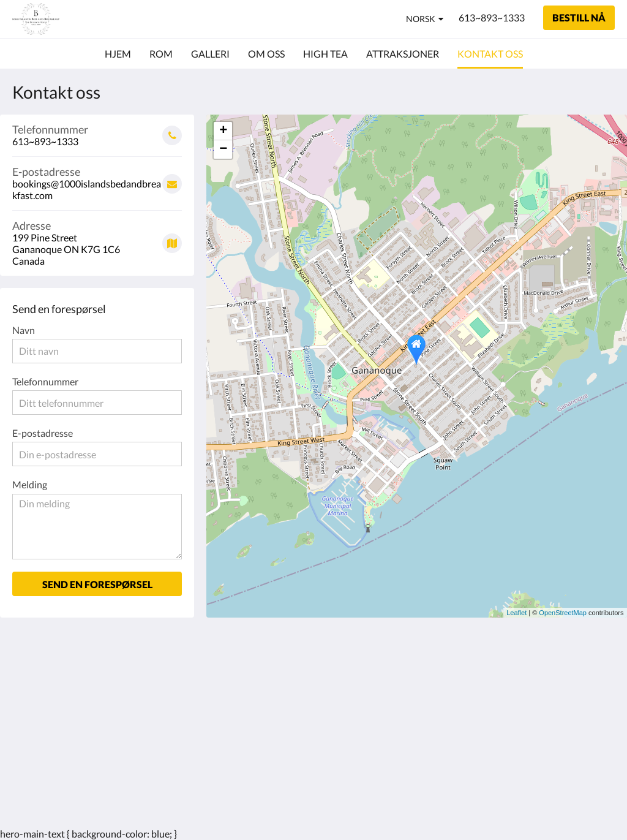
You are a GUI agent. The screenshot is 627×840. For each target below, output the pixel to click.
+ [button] (223, 131)
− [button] (223, 149)
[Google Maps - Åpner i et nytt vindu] (97, 239)
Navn (24, 330)
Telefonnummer (45, 381)
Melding (30, 484)
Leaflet (516, 613)
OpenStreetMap (563, 613)
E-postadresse (43, 433)
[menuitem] (118, 54)
